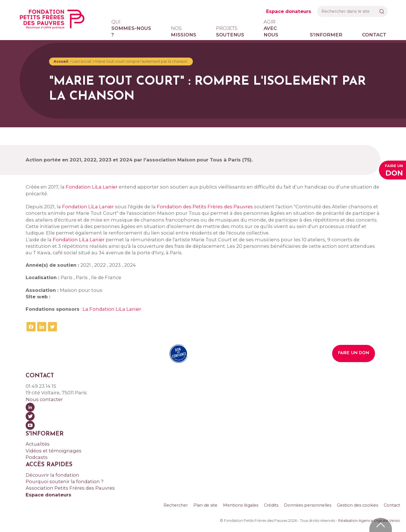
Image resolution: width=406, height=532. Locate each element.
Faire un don (354, 353)
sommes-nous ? (131, 28)
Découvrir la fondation (52, 475)
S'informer (326, 35)
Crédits (271, 505)
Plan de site (205, 505)
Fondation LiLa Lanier (92, 187)
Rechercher (176, 505)
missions (184, 31)
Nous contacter (44, 399)
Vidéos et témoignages (54, 451)
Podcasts (37, 457)
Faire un (394, 171)
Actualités (38, 444)
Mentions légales (241, 505)
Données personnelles (308, 505)
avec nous (277, 28)
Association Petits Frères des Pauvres (70, 488)
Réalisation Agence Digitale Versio (369, 521)
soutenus (230, 31)
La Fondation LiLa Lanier (112, 309)
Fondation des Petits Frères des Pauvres (205, 207)
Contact (374, 35)
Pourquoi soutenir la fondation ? (65, 481)
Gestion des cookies (358, 505)
